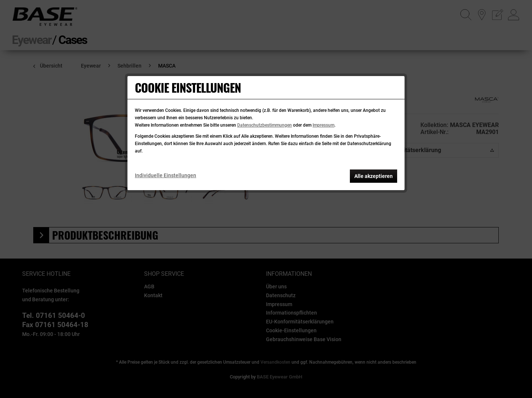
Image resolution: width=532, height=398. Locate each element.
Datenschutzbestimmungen (265, 125)
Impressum (323, 125)
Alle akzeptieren (374, 176)
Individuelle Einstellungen (166, 175)
